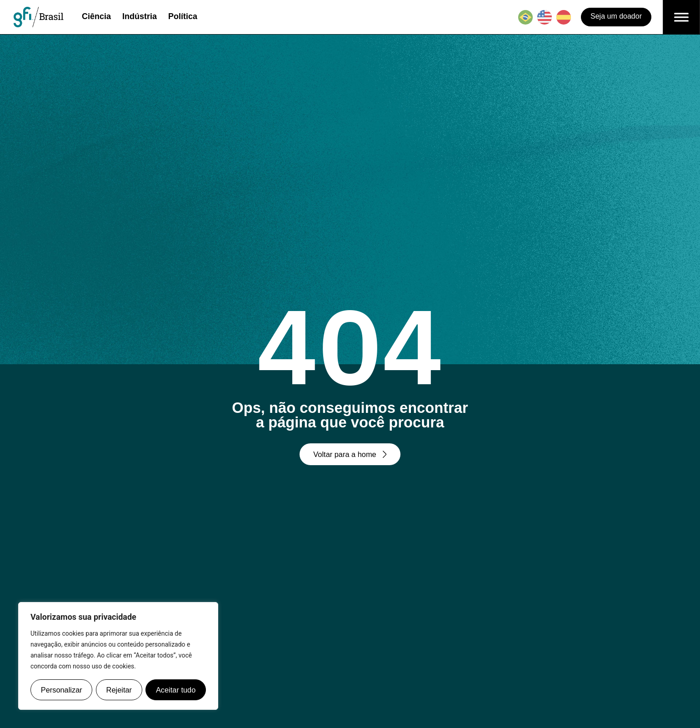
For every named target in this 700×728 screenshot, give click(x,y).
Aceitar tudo (176, 690)
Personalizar (62, 690)
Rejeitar (119, 690)
